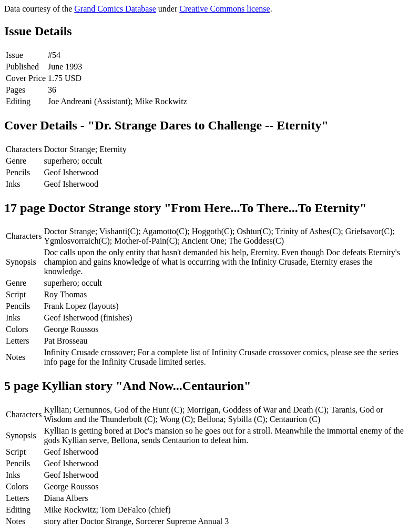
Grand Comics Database (115, 9)
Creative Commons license (224, 9)
